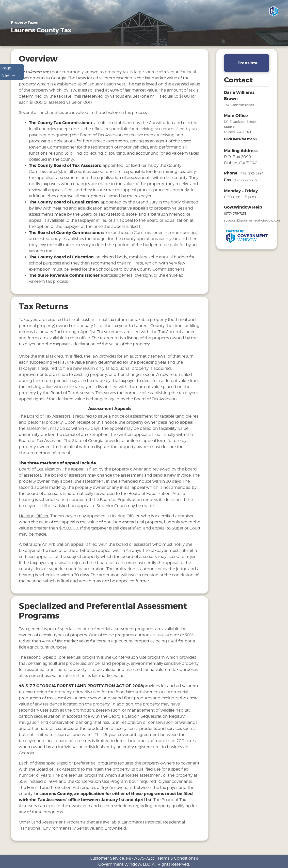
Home (17, 43)
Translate (248, 66)
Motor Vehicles (83, 43)
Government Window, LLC (124, 864)
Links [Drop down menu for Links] (156, 43)
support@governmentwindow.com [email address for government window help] (253, 223)
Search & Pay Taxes (191, 43)
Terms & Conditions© (178, 858)
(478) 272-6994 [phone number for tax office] (252, 176)
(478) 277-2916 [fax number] (245, 183)
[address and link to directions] (241, 142)
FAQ (136, 43)
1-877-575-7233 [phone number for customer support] (140, 858)
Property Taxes (46, 43)
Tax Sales (115, 43)
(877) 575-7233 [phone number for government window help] (235, 216)
